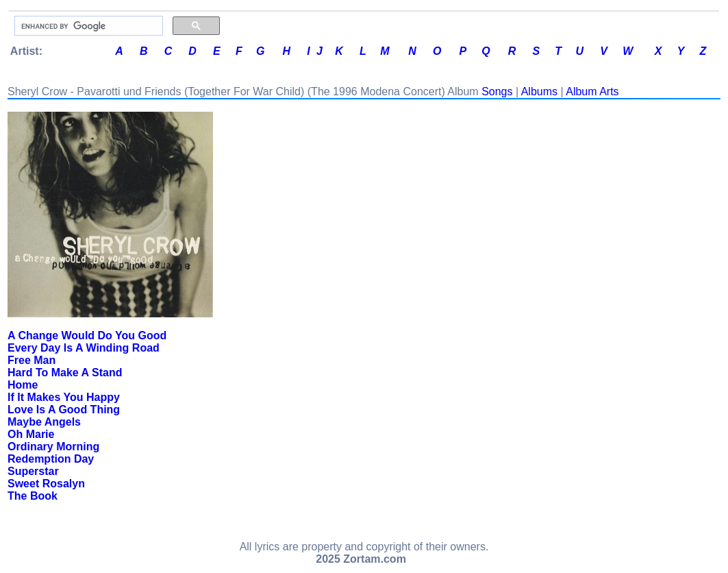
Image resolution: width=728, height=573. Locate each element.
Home (23, 385)
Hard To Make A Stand (65, 373)
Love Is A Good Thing (64, 410)
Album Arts (592, 92)
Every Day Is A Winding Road (84, 348)
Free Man (32, 360)
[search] (87, 26)
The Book (33, 496)
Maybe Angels (44, 422)
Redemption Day (51, 459)
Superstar (33, 471)
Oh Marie (31, 434)
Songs (497, 92)
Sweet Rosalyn (46, 484)
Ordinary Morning (53, 447)
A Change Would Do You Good (87, 336)
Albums (539, 92)
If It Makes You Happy (64, 397)
